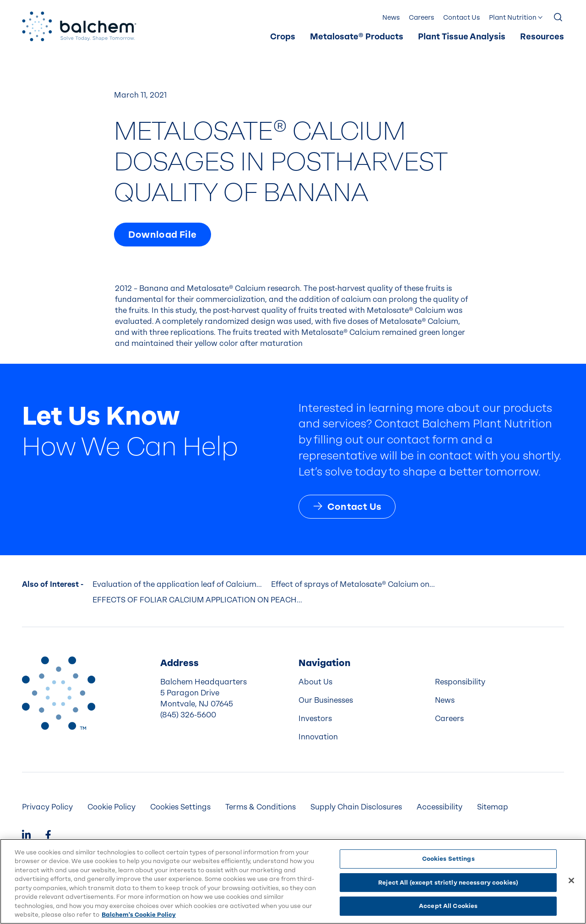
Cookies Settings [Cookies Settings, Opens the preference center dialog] (448, 859)
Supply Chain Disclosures (356, 807)
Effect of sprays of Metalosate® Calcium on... (353, 584)
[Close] (571, 880)
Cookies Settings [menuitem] (180, 807)
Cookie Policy (111, 807)
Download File (162, 235)
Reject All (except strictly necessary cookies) (448, 883)
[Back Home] (79, 26)
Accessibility (439, 807)
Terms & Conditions (260, 807)
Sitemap (493, 807)
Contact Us (461, 18)
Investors (315, 719)
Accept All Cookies (448, 906)
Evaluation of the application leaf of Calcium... (177, 584)
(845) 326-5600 (188, 715)
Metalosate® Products (357, 37)
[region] (293, 881)
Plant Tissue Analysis (462, 37)
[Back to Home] (59, 693)
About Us (315, 682)
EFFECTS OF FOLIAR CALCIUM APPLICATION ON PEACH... (197, 600)
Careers (421, 18)
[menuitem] (283, 37)
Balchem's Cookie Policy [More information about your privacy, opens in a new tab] (139, 915)
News (391, 18)
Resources (542, 37)
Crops (283, 37)
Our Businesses (326, 700)
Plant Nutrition (513, 18)
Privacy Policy (47, 807)
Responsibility (460, 682)
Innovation (318, 737)
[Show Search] (559, 18)
